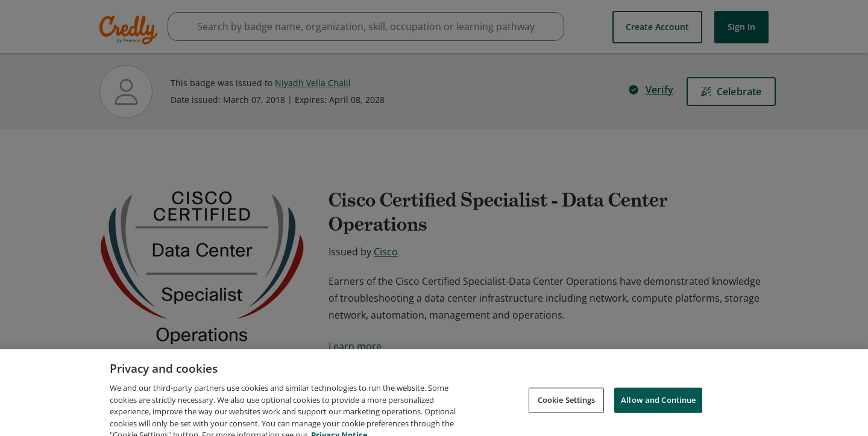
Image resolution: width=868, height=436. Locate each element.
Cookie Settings (567, 416)
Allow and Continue (658, 416)
